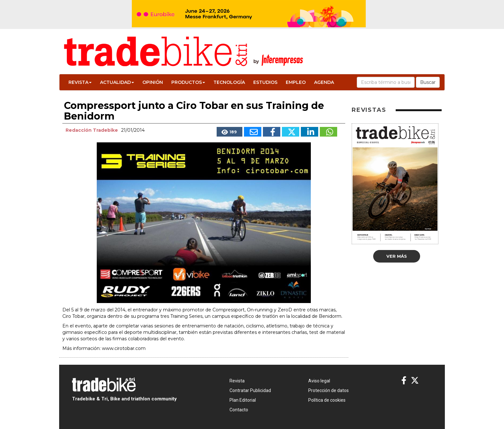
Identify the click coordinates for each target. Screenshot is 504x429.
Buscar (428, 82)
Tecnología (229, 82)
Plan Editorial (243, 400)
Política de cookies (327, 400)
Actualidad (117, 82)
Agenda (324, 82)
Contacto (239, 410)
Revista (80, 82)
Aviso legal (319, 381)
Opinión (153, 82)
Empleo (296, 82)
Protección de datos (328, 390)
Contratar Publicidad (250, 390)
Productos (188, 82)
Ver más (397, 256)
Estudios (265, 82)
